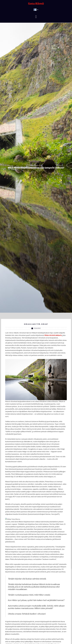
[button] (36, 17)
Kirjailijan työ (32, 324)
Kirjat (45, 324)
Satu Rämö (36, 4)
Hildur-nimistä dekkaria (53, 335)
